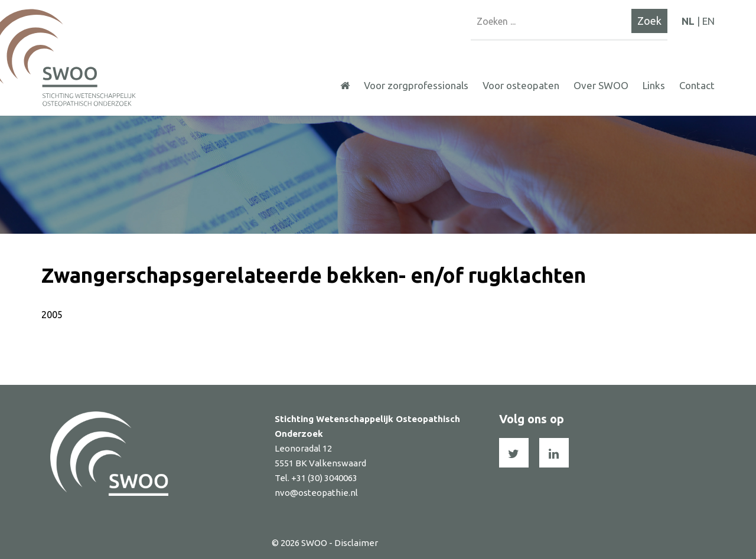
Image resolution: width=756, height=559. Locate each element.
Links (654, 85)
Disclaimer (356, 543)
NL (688, 21)
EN (708, 21)
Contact (697, 85)
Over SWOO (601, 85)
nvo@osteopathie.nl (316, 493)
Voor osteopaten (521, 85)
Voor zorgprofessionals (416, 85)
